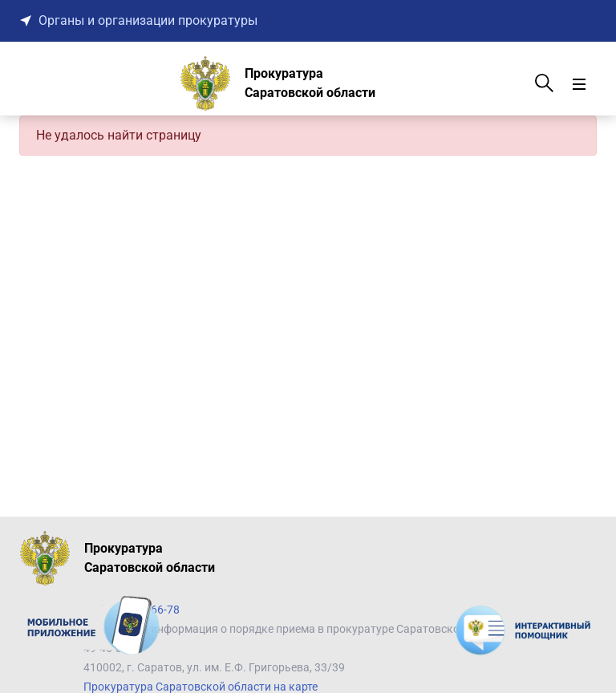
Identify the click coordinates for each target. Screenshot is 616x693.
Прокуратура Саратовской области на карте (201, 687)
